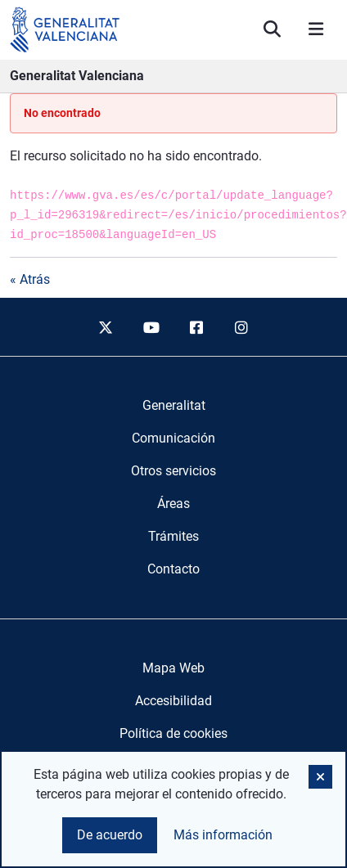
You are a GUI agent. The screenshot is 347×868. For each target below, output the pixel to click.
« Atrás (30, 279)
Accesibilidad (173, 701)
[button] (320, 777)
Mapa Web (173, 668)
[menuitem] (174, 406)
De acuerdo (110, 835)
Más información (223, 835)
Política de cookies (173, 733)
